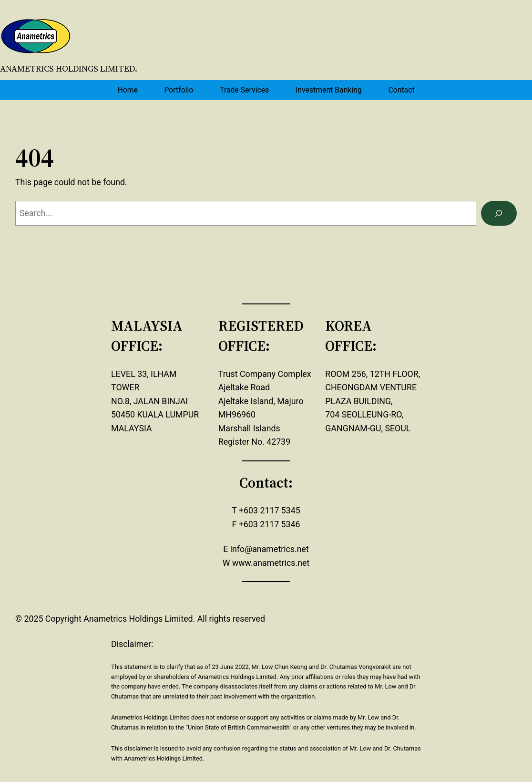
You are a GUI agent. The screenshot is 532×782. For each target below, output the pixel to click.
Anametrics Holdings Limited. (69, 69)
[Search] (499, 213)
